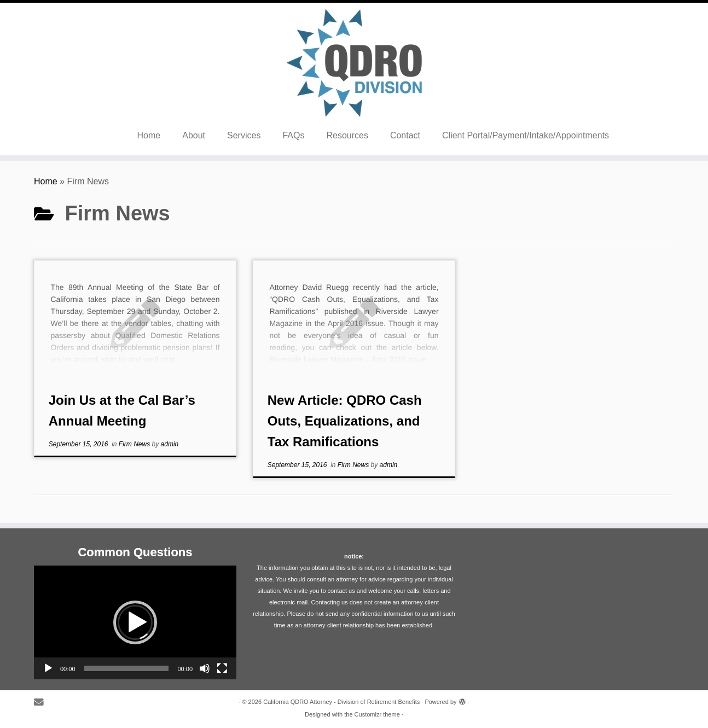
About (194, 135)
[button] (135, 622)
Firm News (135, 444)
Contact (405, 135)
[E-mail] (42, 703)
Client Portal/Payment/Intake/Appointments (526, 135)
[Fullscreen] (222, 668)
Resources (347, 135)
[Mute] (205, 668)
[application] (135, 622)
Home (149, 135)
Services (244, 135)
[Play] (48, 668)
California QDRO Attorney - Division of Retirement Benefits (341, 702)
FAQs (293, 135)
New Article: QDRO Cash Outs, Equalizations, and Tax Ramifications (345, 421)
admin (170, 444)
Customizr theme (377, 714)
